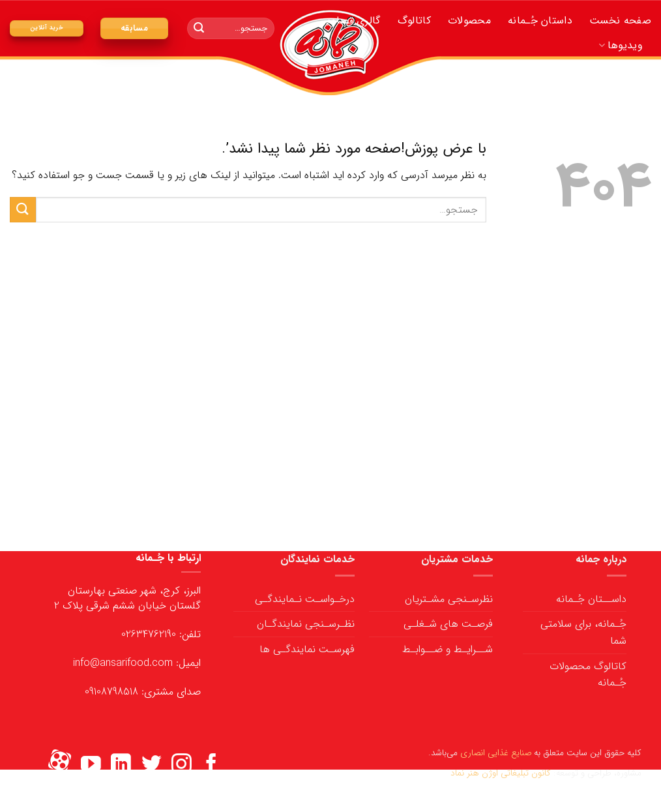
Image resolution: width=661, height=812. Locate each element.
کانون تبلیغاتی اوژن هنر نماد (501, 773)
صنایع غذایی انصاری (496, 753)
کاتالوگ (414, 21)
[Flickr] (60, 765)
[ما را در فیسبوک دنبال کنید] (212, 765)
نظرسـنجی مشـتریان (449, 599)
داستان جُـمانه (540, 21)
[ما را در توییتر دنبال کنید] (152, 765)
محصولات (469, 21)
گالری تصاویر (352, 21)
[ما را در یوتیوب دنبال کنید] (91, 765)
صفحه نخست (620, 21)
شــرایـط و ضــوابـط (448, 649)
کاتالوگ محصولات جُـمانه (588, 675)
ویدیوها (621, 45)
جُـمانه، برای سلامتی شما (583, 632)
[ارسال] (199, 29)
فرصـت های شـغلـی (448, 624)
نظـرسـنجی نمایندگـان (306, 624)
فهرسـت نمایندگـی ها (307, 649)
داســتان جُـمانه (591, 599)
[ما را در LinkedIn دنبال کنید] (121, 765)
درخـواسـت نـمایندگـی (305, 599)
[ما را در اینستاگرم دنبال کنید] (182, 765)
